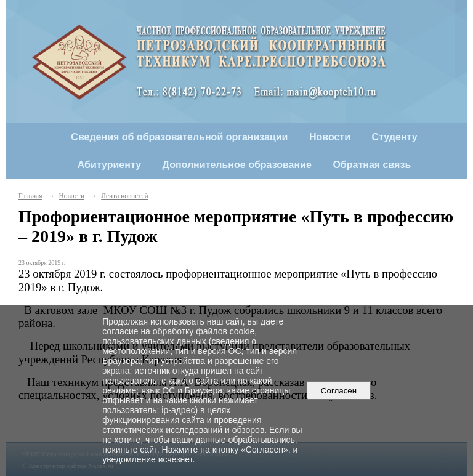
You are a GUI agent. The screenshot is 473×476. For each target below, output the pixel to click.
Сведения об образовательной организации (179, 137)
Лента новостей (124, 196)
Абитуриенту (109, 165)
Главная (30, 196)
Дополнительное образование (237, 165)
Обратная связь (372, 165)
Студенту (395, 137)
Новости (330, 137)
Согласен (338, 391)
